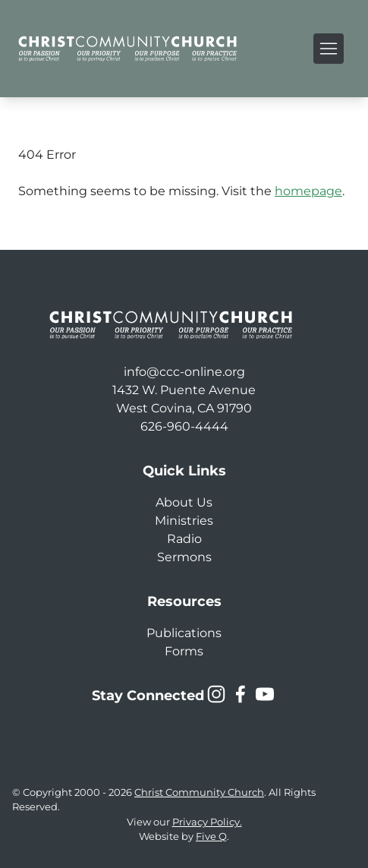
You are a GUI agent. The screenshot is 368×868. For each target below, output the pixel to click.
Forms (184, 651)
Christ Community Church (199, 792)
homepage (308, 191)
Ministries (184, 521)
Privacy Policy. (207, 822)
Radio (184, 539)
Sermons (184, 557)
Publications (184, 633)
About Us (184, 502)
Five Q (211, 836)
